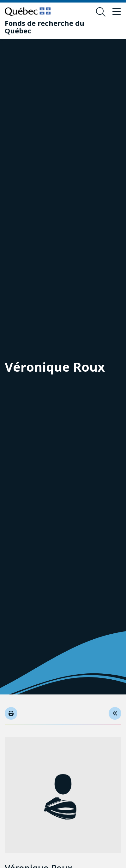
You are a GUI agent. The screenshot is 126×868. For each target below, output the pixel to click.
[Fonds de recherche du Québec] (58, 27)
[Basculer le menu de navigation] (117, 12)
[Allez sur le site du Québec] (28, 12)
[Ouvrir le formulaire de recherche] (101, 12)
